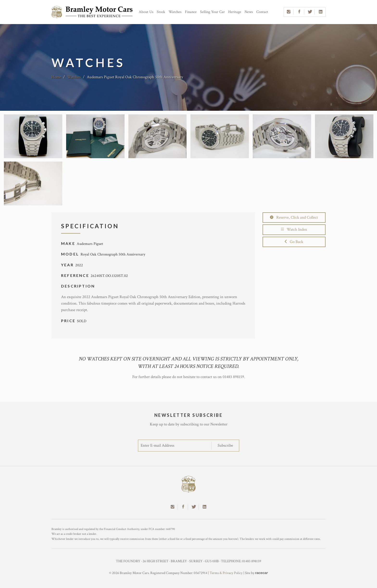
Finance (191, 12)
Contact (262, 12)
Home (56, 77)
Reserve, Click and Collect (294, 217)
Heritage (235, 12)
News (249, 12)
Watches (175, 12)
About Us (146, 12)
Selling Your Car (212, 12)
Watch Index (294, 229)
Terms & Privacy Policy (226, 573)
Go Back (294, 242)
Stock (161, 12)
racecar (261, 573)
